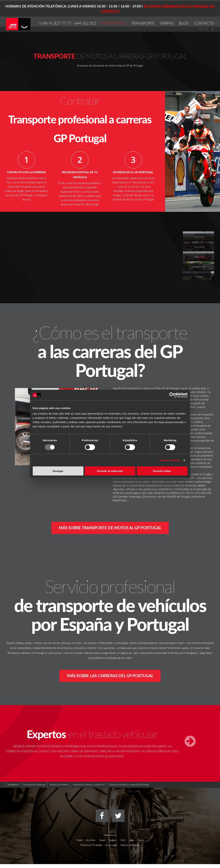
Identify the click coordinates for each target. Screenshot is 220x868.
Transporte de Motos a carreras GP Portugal (129, 789)
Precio (141, 844)
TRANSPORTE (143, 23)
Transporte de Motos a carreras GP (89, 789)
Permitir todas (162, 471)
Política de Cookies (130, 849)
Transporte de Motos (59, 789)
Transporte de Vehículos (34, 789)
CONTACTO (204, 23)
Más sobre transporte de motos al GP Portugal (110, 529)
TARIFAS (167, 23)
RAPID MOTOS (114, 23)
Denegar (58, 471)
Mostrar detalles (170, 460)
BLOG (184, 23)
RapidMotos (13, 789)
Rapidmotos (109, 839)
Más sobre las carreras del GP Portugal (110, 679)
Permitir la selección (110, 471)
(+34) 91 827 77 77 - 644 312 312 (68, 23)
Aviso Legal (111, 849)
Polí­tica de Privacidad (91, 849)
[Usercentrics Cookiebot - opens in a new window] (172, 395)
